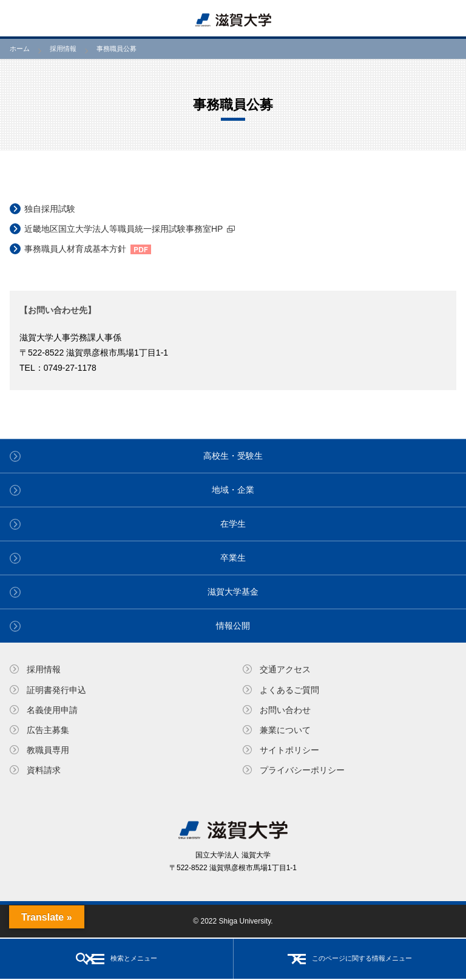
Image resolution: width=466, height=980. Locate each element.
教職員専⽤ (48, 750)
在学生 (233, 524)
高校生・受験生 (233, 456)
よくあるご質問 (289, 690)
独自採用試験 (50, 209)
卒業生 (233, 558)
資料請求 (44, 770)
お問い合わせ (285, 710)
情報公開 (233, 626)
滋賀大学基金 (233, 592)
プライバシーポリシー (302, 770)
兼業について (285, 730)
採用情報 (44, 669)
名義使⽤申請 (52, 710)
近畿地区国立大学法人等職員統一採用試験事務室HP (123, 229)
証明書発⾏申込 (56, 690)
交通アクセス (285, 669)
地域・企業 (233, 490)
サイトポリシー (289, 750)
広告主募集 (48, 730)
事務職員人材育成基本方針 (75, 249)
